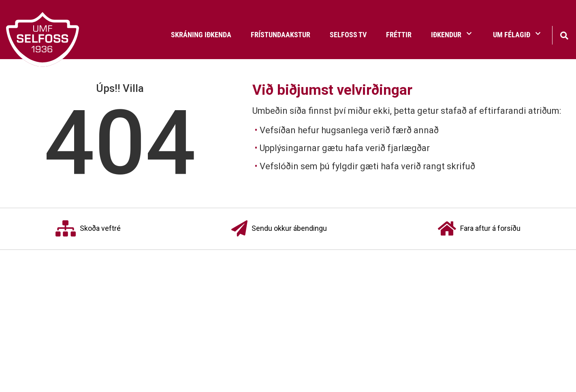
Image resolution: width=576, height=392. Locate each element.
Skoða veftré (88, 229)
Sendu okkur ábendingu (279, 229)
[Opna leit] (564, 35)
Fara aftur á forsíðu (479, 229)
